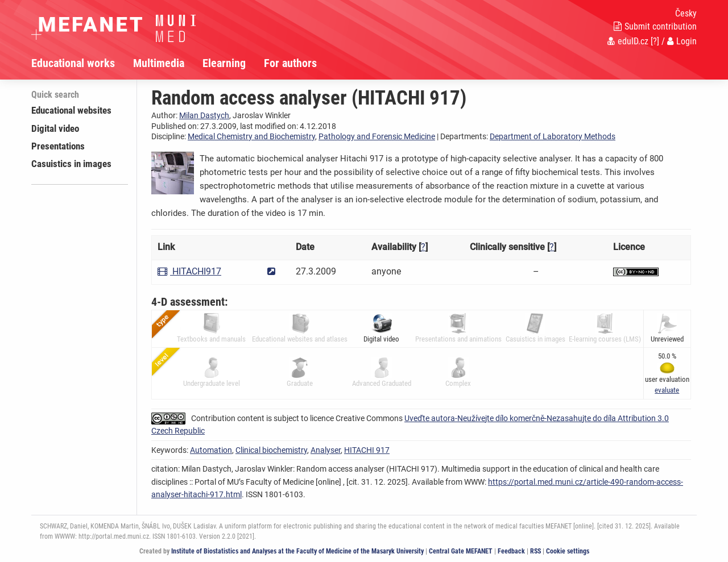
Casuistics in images (71, 164)
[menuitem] (82, 63)
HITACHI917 (189, 271)
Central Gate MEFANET (461, 551)
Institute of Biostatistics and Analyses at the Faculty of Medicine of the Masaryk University (297, 551)
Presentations (58, 146)
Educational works (73, 63)
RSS (535, 551)
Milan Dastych (204, 115)
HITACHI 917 (367, 450)
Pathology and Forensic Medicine (377, 136)
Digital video (55, 128)
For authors (290, 63)
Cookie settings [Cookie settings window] (568, 551)
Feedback (511, 551)
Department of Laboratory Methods (553, 136)
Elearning (224, 63)
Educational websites (71, 110)
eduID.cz (628, 41)
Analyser (326, 450)
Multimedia (159, 63)
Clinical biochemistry (271, 450)
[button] (667, 390)
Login (682, 41)
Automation (211, 450)
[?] (655, 41)
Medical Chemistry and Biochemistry (251, 136)
